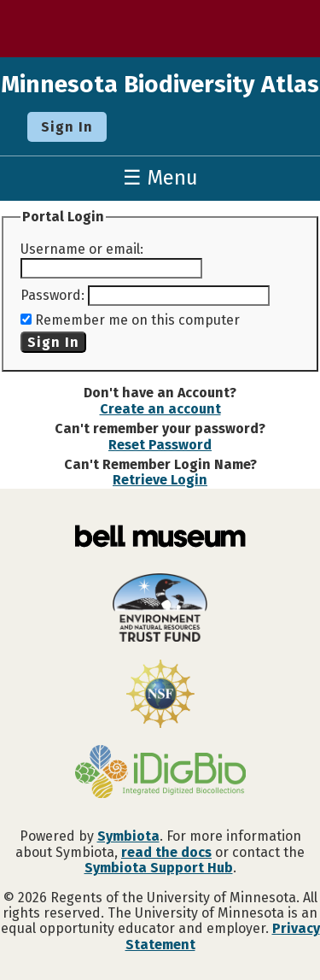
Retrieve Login (160, 480)
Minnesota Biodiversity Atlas (160, 84)
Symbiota (128, 836)
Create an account (160, 409)
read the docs (166, 852)
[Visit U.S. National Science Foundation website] (160, 695)
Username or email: (82, 249)
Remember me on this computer (137, 320)
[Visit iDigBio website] (160, 773)
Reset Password (160, 445)
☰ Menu (160, 178)
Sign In (67, 127)
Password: (52, 295)
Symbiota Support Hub (159, 868)
